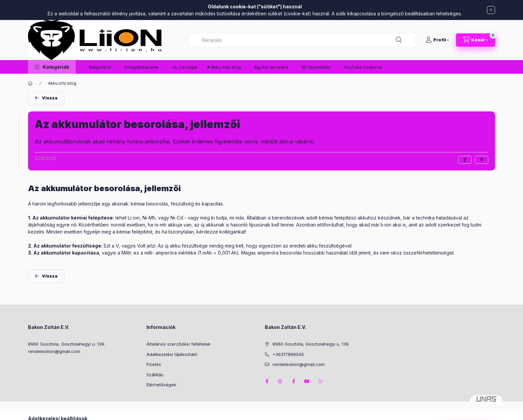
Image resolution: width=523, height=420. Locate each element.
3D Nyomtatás (316, 67)
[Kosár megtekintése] (475, 40)
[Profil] (437, 40)
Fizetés (154, 364)
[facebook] (465, 160)
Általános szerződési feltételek (178, 344)
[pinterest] (482, 160)
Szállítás (155, 375)
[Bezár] (491, 10)
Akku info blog (226, 67)
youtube (307, 381)
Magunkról (100, 67)
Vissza (50, 98)
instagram (280, 381)
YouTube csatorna (363, 67)
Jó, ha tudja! (185, 67)
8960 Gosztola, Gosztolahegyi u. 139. (67, 344)
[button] (52, 67)
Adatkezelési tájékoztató (172, 354)
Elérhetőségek (161, 385)
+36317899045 (288, 354)
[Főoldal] (30, 83)
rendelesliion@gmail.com (54, 351)
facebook (267, 381)
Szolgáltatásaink (141, 67)
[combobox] (302, 40)
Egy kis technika (271, 67)
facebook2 (294, 381)
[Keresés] (399, 40)
